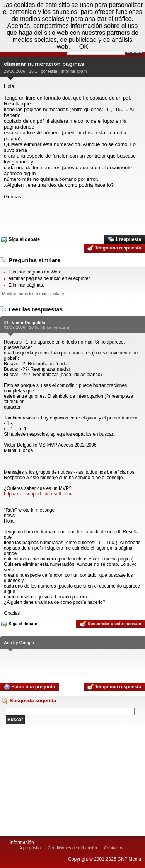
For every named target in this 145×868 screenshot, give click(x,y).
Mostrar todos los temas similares (34, 294)
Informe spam (74, 71)
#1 (6, 323)
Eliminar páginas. (26, 285)
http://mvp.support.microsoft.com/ (38, 494)
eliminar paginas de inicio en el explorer (49, 278)
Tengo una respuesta (114, 248)
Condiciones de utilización (72, 848)
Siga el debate (20, 240)
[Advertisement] (72, 215)
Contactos (114, 848)
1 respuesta (125, 240)
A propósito (30, 848)
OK (84, 47)
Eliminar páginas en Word (35, 272)
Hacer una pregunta (29, 687)
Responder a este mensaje (111, 624)
